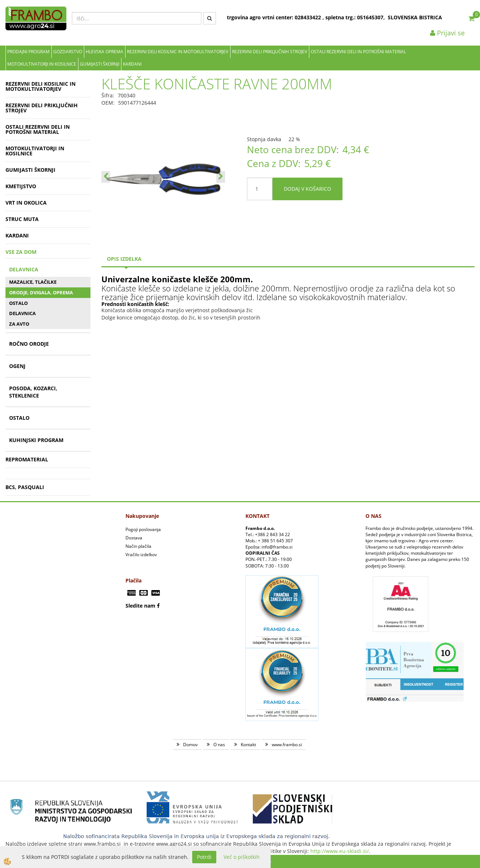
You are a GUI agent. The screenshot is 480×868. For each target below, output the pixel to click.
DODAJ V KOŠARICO (307, 189)
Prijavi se (447, 33)
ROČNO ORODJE (29, 344)
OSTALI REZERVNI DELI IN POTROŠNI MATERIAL (358, 52)
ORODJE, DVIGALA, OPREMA (41, 292)
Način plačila (138, 546)
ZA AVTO (19, 324)
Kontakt (248, 745)
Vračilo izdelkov (141, 555)
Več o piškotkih (242, 857)
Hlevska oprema (104, 52)
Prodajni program (28, 52)
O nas (219, 745)
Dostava (134, 538)
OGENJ (17, 366)
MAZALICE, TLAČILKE (33, 282)
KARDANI (132, 64)
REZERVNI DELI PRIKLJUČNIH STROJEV (270, 52)
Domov (190, 745)
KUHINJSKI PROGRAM (36, 440)
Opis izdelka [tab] (124, 259)
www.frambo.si (287, 745)
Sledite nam (140, 606)
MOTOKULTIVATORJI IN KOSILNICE (42, 64)
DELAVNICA (24, 269)
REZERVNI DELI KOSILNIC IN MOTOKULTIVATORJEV (178, 52)
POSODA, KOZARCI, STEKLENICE (33, 392)
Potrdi (204, 857)
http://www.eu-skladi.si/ (340, 851)
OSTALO (18, 303)
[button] (221, 177)
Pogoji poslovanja (143, 529)
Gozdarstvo (68, 52)
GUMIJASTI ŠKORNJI (100, 64)
